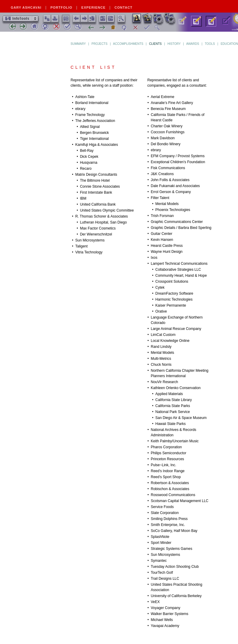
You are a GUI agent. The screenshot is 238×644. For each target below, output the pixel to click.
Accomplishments (128, 44)
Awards (193, 44)
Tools (210, 44)
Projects (99, 44)
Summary (78, 44)
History (174, 44)
